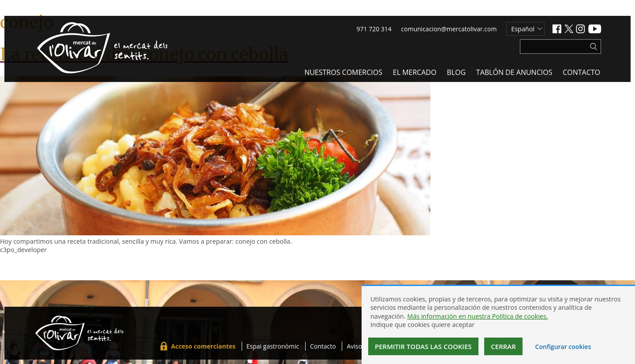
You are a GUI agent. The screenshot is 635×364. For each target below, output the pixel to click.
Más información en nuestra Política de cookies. (477, 316)
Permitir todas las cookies (423, 346)
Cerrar (503, 346)
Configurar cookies (563, 347)
